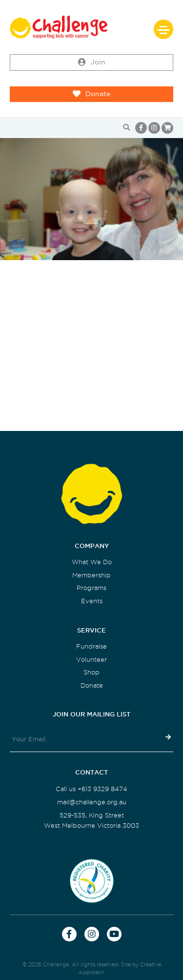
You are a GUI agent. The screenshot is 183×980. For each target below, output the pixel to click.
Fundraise (91, 646)
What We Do (92, 562)
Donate (91, 94)
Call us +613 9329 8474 (91, 789)
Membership (91, 575)
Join (92, 62)
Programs (91, 588)
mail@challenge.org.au (92, 802)
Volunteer (91, 660)
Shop (91, 672)
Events (92, 601)
